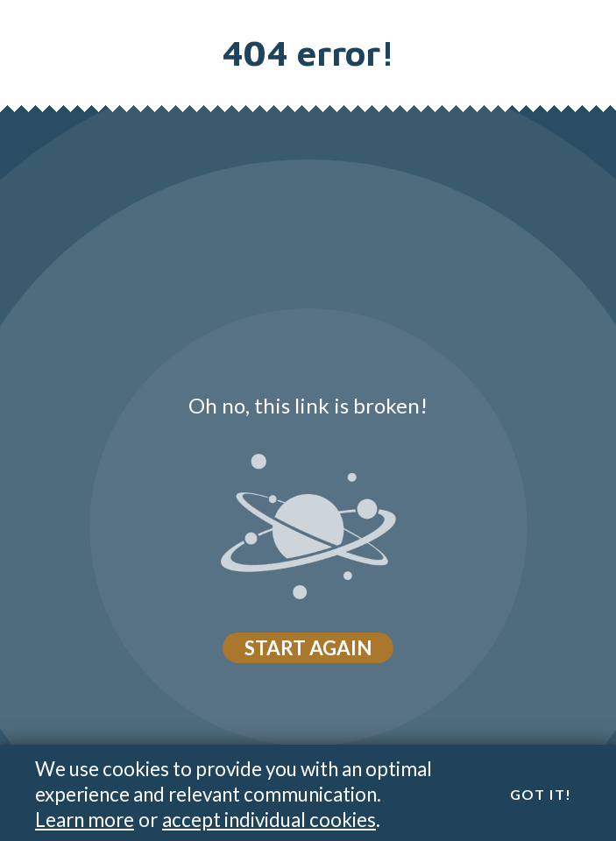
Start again (308, 648)
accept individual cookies (269, 820)
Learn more (85, 820)
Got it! (541, 794)
